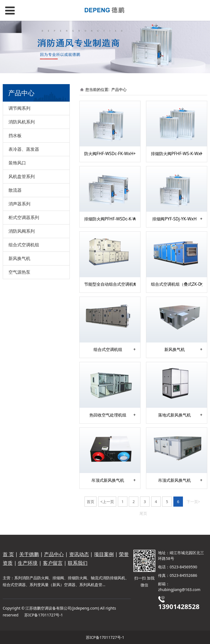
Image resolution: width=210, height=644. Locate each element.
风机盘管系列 (22, 176)
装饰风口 (17, 163)
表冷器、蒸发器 (24, 149)
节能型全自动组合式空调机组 (110, 284)
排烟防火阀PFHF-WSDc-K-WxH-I (110, 219)
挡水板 (15, 135)
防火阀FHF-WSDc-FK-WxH (109, 154)
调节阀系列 (19, 108)
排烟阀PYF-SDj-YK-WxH (174, 219)
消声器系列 (19, 204)
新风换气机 (19, 258)
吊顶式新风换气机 (108, 480)
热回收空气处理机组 (108, 415)
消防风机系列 (22, 122)
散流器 (15, 190)
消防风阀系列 (22, 231)
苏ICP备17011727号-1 (44, 615)
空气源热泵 (19, 272)
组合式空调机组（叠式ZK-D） (177, 284)
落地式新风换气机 (174, 415)
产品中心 (119, 89)
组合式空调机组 (24, 245)
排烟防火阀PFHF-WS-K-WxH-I (177, 154)
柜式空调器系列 (24, 217)
